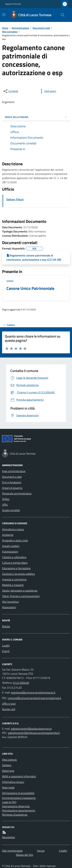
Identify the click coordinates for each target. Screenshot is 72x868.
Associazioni (9, 607)
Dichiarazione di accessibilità (18, 793)
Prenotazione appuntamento (19, 810)
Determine (8, 771)
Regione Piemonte (13, 4)
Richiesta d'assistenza (15, 815)
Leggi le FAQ (9, 802)
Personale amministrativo (17, 493)
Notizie (6, 626)
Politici (6, 499)
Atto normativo (10, 32)
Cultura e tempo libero (15, 563)
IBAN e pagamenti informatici (19, 776)
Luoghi (6, 645)
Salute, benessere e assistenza (20, 590)
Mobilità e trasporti (13, 585)
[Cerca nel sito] (61, 15)
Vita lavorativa (10, 602)
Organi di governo (12, 488)
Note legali (8, 787)
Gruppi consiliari (11, 510)
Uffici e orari (9, 704)
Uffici (5, 505)
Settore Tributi (15, 199)
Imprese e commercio (14, 579)
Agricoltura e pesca (13, 529)
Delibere (7, 765)
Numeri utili (9, 709)
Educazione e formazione (16, 568)
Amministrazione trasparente (19, 798)
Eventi (6, 651)
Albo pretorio (9, 760)
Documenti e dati (41, 28)
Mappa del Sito (24, 855)
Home (5, 28)
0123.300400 (21, 683)
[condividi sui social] (10, 91)
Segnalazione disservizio (16, 806)
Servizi (10, 281)
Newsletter (9, 837)
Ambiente (8, 535)
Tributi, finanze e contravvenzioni (21, 596)
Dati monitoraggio (12, 851)
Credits (63, 851)
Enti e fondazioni (12, 482)
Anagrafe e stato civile (15, 540)
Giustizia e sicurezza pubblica (18, 574)
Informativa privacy (13, 782)
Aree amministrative (14, 471)
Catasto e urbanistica (14, 557)
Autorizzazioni (10, 552)
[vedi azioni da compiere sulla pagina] (47, 91)
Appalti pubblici (11, 546)
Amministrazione (20, 28)
